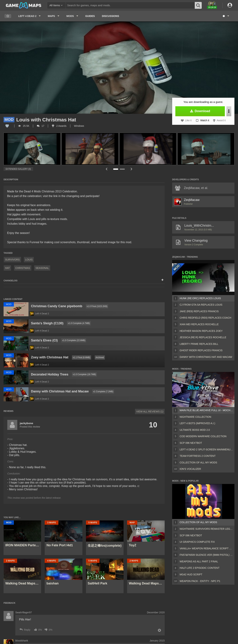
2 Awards (59, 126)
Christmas (23, 268)
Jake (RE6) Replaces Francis (199, 311)
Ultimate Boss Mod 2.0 (195, 430)
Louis (29, 260)
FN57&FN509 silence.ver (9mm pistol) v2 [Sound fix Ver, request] (206, 555)
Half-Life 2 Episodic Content (200, 568)
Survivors (12, 260)
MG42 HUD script (191, 574)
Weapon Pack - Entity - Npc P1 (200, 581)
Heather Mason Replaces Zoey (201, 331)
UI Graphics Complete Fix (197, 542)
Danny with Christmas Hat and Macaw (206, 357)
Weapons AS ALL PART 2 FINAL (199, 561)
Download (200, 111)
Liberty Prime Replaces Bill (199, 344)
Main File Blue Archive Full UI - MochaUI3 (206, 410)
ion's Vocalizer (190, 469)
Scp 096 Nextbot (191, 443)
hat (7, 268)
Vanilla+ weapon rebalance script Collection (206, 548)
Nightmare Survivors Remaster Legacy (206, 529)
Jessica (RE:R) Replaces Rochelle (203, 337)
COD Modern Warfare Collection (203, 436)
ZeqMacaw (192, 200)
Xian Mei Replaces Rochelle (199, 324)
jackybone (26, 423)
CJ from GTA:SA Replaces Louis (201, 305)
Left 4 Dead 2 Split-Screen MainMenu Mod (206, 449)
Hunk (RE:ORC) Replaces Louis (200, 298)
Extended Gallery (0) (18, 169)
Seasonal (42, 268)
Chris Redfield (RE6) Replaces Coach (205, 318)
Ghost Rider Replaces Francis (201, 350)
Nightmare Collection (195, 417)
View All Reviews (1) (150, 412)
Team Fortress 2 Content (198, 456)
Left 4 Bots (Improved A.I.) (197, 423)
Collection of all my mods (198, 462)
